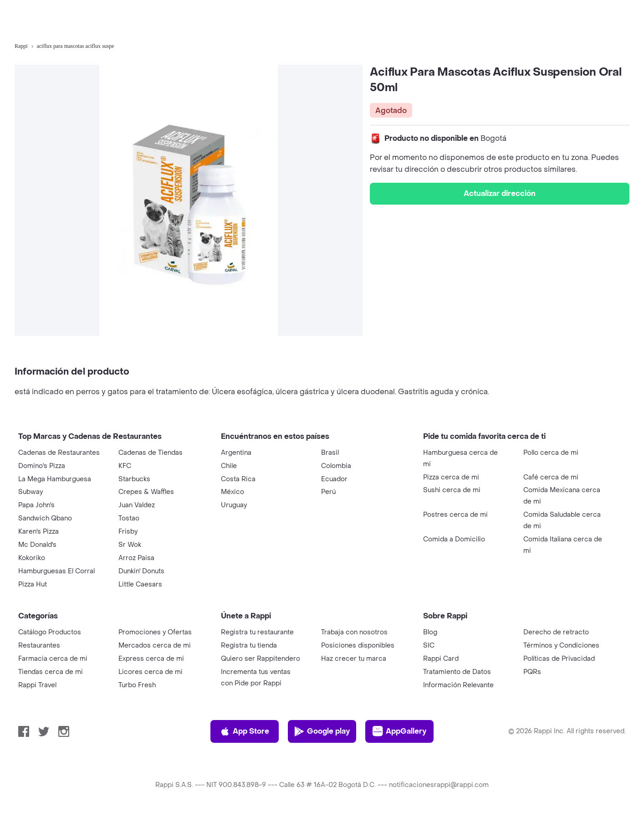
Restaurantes (39, 646)
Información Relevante (458, 685)
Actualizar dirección (500, 193)
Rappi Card (441, 659)
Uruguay (234, 505)
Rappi (21, 46)
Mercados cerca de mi (155, 646)
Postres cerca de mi (455, 515)
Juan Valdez (137, 505)
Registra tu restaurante (257, 632)
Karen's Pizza (38, 532)
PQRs (532, 672)
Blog (430, 632)
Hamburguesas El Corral (56, 571)
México (233, 492)
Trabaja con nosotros (354, 632)
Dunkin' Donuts (141, 571)
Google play (322, 731)
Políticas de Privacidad (559, 659)
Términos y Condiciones (561, 646)
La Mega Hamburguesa (55, 479)
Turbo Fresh (137, 685)
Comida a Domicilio (454, 539)
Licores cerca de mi (151, 672)
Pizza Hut (33, 584)
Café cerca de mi (551, 477)
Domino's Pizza (42, 466)
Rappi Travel (37, 685)
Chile (229, 466)
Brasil (330, 453)
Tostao (129, 518)
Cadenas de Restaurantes (59, 453)
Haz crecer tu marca (354, 659)
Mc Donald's (37, 545)
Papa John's (36, 505)
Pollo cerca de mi (551, 453)
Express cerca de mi (151, 659)
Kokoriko (32, 558)
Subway (31, 492)
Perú (328, 492)
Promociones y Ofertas (155, 632)
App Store (244, 731)
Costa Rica (238, 479)
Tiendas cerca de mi (51, 672)
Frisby (128, 532)
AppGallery (399, 731)
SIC (429, 646)
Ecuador (334, 479)
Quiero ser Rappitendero (261, 659)
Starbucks (134, 479)
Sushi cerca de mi (452, 490)
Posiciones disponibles (358, 646)
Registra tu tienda (249, 646)
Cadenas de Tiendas (151, 453)
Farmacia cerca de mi (53, 659)
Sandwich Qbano (45, 518)
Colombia (336, 466)
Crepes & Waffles (146, 492)
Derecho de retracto (556, 632)
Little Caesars (140, 584)
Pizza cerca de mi (451, 477)
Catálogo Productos (50, 632)
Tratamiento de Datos (457, 672)
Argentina (236, 453)
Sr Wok (130, 545)
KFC (125, 466)
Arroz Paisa (136, 558)
